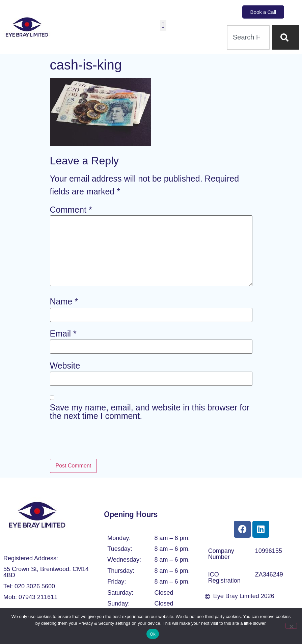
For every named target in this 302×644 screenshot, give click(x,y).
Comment (71, 210)
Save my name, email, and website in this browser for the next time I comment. (150, 412)
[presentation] (101, 442)
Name (64, 302)
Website (65, 366)
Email (63, 334)
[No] (291, 626)
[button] (163, 25)
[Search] (286, 37)
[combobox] (248, 37)
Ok (153, 634)
